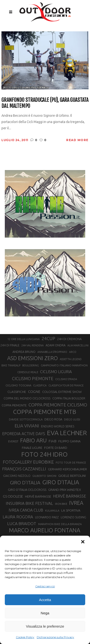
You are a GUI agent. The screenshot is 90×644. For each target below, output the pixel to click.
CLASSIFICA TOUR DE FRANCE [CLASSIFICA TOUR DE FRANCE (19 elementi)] (66, 385)
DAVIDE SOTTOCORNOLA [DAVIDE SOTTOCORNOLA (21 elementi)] (26, 419)
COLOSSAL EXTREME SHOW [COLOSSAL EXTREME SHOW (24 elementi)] (62, 392)
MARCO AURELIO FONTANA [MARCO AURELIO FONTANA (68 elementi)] (45, 530)
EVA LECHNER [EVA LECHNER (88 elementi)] (67, 433)
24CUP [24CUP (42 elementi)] (48, 338)
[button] (83, 542)
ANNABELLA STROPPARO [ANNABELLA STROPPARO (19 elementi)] (52, 352)
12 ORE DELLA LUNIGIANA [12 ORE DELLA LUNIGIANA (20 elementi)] (24, 339)
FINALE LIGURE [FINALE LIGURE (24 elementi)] (32, 448)
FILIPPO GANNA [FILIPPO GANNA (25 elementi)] (69, 441)
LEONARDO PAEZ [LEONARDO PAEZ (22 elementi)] (47, 517)
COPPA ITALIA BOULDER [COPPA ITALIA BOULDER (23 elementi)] (69, 398)
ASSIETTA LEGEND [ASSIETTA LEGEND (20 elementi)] (71, 359)
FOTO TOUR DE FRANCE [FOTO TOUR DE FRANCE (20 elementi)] (71, 463)
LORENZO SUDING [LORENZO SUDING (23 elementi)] (73, 517)
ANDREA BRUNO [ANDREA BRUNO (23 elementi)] (24, 352)
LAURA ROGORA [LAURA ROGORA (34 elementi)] (18, 517)
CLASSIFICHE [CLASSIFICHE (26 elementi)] (17, 392)
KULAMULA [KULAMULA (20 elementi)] (52, 511)
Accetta (45, 600)
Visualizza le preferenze (45, 626)
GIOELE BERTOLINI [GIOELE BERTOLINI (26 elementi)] (72, 476)
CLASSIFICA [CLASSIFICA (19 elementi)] (40, 385)
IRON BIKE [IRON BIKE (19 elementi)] (61, 504)
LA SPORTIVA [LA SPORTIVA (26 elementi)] (71, 510)
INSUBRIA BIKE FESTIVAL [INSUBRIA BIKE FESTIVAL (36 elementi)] (29, 503)
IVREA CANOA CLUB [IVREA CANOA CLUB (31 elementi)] (26, 510)
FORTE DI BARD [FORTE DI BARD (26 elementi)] (56, 448)
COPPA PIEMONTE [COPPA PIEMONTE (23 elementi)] (14, 405)
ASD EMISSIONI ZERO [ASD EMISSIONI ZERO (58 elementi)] (33, 358)
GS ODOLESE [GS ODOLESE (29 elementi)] (13, 496)
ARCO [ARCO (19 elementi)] (73, 352)
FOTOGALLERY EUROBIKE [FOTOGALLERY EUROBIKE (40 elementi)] (28, 462)
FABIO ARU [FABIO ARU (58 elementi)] (33, 440)
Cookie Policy (25, 637)
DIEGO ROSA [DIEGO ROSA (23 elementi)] (53, 419)
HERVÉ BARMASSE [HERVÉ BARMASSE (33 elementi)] (69, 496)
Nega (45, 613)
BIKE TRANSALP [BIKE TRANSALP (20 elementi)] (11, 365)
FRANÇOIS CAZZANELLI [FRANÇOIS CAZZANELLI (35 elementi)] (24, 469)
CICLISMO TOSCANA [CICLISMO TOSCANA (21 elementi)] (18, 385)
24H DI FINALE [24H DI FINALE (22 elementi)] (10, 345)
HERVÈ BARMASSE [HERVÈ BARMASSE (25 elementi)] (38, 497)
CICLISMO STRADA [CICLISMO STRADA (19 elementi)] (66, 379)
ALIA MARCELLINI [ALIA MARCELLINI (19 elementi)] (78, 345)
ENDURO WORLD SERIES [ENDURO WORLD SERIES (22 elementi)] (58, 426)
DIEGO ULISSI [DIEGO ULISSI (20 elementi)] (72, 419)
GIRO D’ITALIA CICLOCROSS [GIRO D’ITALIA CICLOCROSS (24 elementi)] (27, 490)
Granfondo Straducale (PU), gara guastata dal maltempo (45, 103)
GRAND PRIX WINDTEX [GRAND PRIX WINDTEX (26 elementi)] (65, 490)
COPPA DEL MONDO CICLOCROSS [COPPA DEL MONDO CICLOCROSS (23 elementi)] (27, 398)
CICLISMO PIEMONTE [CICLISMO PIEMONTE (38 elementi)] (33, 378)
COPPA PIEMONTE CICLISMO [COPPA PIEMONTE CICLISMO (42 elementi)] (58, 405)
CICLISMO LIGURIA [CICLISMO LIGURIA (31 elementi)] (56, 372)
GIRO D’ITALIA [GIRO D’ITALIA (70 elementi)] (61, 482)
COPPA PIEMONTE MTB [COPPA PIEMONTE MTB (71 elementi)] (45, 412)
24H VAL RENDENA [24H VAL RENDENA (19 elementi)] (33, 345)
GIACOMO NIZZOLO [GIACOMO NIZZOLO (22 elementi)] (17, 476)
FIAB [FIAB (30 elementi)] (52, 441)
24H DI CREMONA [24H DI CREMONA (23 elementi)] (69, 339)
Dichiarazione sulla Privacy (55, 637)
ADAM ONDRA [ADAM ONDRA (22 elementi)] (56, 345)
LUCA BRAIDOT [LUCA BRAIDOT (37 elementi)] (22, 524)
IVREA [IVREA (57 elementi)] (76, 503)
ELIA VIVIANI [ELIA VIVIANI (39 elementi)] (27, 426)
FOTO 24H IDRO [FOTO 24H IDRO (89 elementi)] (45, 454)
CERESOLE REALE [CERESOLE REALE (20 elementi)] (28, 372)
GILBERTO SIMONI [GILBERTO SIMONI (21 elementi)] (44, 476)
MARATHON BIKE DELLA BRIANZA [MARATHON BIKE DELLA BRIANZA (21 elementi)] (60, 524)
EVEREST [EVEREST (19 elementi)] (13, 441)
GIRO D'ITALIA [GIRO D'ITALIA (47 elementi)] (25, 483)
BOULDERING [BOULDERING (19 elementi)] (31, 365)
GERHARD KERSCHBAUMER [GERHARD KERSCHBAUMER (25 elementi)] (67, 469)
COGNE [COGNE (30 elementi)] (34, 392)
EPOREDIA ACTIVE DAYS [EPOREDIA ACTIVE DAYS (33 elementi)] (24, 434)
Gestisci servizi (45, 586)
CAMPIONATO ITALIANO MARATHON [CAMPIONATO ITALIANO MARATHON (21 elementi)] (64, 365)
